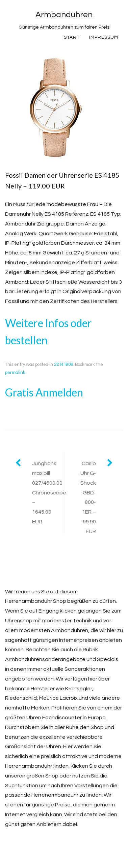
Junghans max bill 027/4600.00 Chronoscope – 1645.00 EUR (48, 493)
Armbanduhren (64, 15)
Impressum (104, 37)
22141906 (63, 364)
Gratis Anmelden (44, 392)
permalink (15, 373)
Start (72, 37)
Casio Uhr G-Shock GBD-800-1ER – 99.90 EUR (88, 497)
